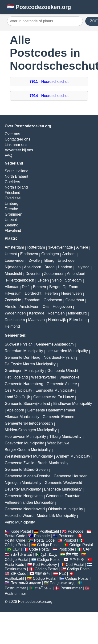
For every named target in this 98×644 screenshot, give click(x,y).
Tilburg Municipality (65, 437)
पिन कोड (72, 554)
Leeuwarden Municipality (67, 351)
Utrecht (11, 220)
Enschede (66, 260)
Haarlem (65, 267)
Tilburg (49, 260)
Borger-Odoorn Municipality (28, 450)
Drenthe (11, 209)
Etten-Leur (78, 320)
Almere (82, 247)
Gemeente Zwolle (19, 463)
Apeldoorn (33, 267)
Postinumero (15, 569)
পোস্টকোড (43, 588)
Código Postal (16, 545)
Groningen (14, 214)
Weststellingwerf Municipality (29, 456)
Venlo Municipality (20, 522)
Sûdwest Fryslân (19, 344)
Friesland (12, 193)
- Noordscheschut (49, 82)
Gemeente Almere (62, 384)
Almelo (10, 307)
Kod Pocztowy (45, 565)
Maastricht (13, 274)
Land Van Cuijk (17, 397)
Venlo (57, 280)
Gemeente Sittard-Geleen (26, 469)
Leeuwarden (15, 260)
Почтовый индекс (26, 583)
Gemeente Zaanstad (63, 496)
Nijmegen (13, 267)
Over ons (12, 134)
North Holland (16, 187)
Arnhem (69, 254)
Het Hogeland (16, 377)
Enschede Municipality (63, 489)
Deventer (33, 274)
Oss (46, 307)
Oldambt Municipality (66, 509)
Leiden (43, 280)
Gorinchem (53, 300)
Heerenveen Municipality (25, 437)
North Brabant (16, 176)
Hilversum (13, 293)
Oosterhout (75, 300)
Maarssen (37, 320)
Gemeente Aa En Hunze (54, 397)
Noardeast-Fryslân (59, 357)
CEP (16, 549)
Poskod (70, 540)
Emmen (39, 287)
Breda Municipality (53, 463)
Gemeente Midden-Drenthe (28, 476)
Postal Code (15, 536)
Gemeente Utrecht (63, 371)
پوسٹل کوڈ (49, 554)
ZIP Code (18, 574)
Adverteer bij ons (19, 150)
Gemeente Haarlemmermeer (51, 410)
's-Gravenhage (61, 247)
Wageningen (15, 313)
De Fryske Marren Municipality (30, 364)
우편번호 (77, 560)
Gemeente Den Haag (22, 357)
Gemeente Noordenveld (25, 509)
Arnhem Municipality (73, 456)
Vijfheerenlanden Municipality (29, 502)
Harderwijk (57, 320)
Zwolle (34, 260)
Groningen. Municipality (24, 371)
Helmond (12, 326)
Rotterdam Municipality (24, 351)
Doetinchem (15, 320)
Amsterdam (14, 247)
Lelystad (82, 267)
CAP (87, 549)
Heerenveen (71, 293)
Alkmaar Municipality (22, 417)
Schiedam (73, 280)
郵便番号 (43, 574)
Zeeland (12, 225)
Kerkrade (37, 313)
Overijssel (13, 198)
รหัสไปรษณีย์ (21, 554)
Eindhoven (29, 254)
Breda (50, 267)
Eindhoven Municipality (73, 404)
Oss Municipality (18, 390)
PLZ (63, 574)
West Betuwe (58, 443)
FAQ (8, 155)
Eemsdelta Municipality (55, 390)
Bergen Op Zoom (64, 287)
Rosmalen (56, 313)
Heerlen (51, 293)
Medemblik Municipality (56, 516)
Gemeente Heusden (71, 476)
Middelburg (77, 313)
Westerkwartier (44, 377)
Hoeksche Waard (19, 516)
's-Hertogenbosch (19, 280)
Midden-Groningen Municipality (31, 430)
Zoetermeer (54, 274)
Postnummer (15, 588)
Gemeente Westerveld (63, 483)
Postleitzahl (49, 531)
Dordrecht (33, 293)
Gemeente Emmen (58, 417)
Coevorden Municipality (24, 443)
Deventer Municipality (23, 489)
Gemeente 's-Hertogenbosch (29, 423)
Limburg (12, 203)
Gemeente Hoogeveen (24, 496)
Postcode (76, 531)
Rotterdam (36, 247)
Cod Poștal (75, 565)
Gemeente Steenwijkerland (27, 404)
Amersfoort (76, 274)
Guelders (12, 182)
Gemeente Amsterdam (55, 344)
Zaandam (33, 300)
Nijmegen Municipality (23, 483)
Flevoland (13, 231)
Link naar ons (16, 145)
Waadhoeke (70, 377)
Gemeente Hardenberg (24, 384)
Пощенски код (62, 583)
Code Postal (39, 549)
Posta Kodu (14, 565)
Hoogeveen (62, 307)
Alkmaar (12, 287)
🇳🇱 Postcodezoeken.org (39, 7)
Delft (26, 287)
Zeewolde (13, 300)
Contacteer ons (18, 139)
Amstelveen (29, 307)
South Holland (17, 171)
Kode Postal (20, 531)
